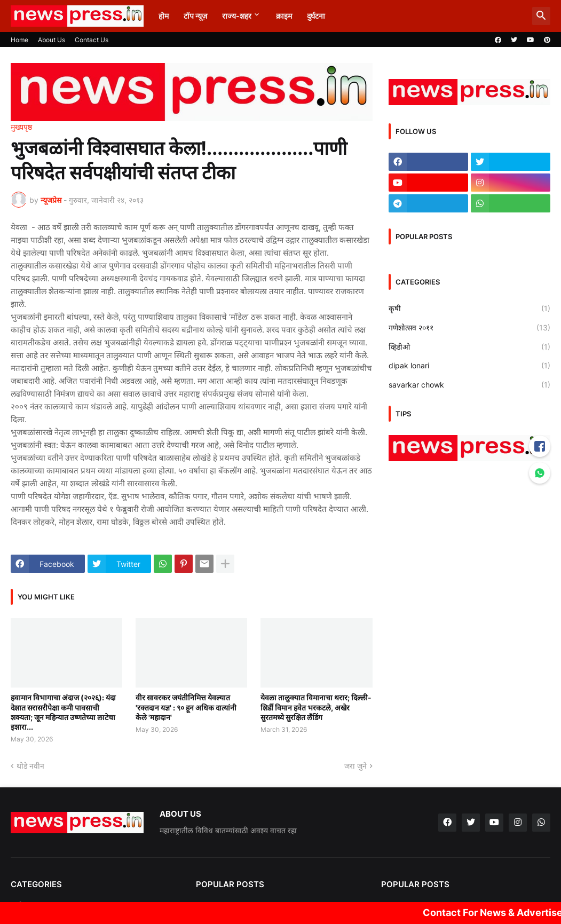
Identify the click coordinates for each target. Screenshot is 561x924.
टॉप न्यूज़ (195, 16)
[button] (541, 16)
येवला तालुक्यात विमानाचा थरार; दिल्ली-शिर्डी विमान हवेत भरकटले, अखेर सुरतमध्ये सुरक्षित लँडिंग (316, 707)
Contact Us (92, 40)
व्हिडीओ (469, 347)
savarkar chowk (469, 385)
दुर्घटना (316, 16)
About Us (52, 40)
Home (19, 40)
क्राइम (284, 16)
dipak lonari (469, 366)
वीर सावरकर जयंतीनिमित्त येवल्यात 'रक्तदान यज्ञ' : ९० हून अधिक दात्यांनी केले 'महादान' (186, 707)
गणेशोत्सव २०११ (469, 328)
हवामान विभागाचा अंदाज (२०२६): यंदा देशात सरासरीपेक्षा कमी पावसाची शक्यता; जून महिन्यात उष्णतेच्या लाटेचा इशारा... (63, 712)
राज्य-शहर (237, 16)
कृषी (469, 309)
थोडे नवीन (30, 766)
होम (164, 16)
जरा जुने (355, 766)
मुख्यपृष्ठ (21, 127)
